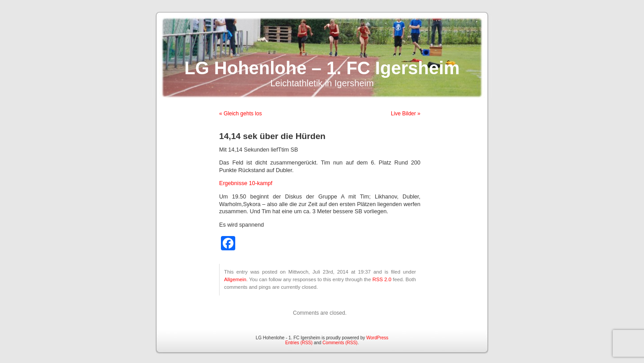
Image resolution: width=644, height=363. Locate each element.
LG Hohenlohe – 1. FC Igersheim (322, 68)
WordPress (377, 338)
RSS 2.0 (382, 279)
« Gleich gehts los (240, 114)
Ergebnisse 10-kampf (246, 183)
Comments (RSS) (340, 343)
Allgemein (235, 279)
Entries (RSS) (299, 343)
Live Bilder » (406, 114)
